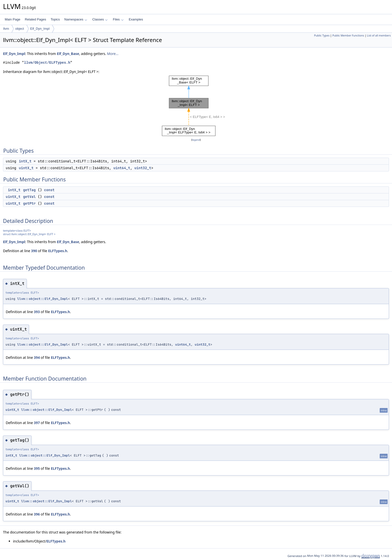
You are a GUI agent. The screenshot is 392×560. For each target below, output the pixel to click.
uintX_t (26, 168)
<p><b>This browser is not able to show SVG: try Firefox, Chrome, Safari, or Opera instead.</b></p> (196, 106)
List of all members (379, 35)
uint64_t (122, 168)
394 (37, 357)
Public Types (322, 35)
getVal (29, 197)
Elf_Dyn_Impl (40, 29)
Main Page (12, 19)
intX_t (25, 161)
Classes (100, 19)
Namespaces (76, 19)
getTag (29, 190)
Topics (55, 19)
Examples (136, 19)
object (20, 29)
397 (37, 423)
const (49, 190)
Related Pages (35, 19)
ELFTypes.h (57, 251)
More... (113, 54)
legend (196, 140)
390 (34, 251)
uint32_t (143, 168)
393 (37, 312)
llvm (6, 29)
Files (118, 19)
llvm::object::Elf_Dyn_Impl (43, 299)
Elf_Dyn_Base (68, 54)
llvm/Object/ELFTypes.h (47, 63)
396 (37, 514)
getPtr (29, 203)
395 (37, 468)
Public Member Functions (348, 35)
